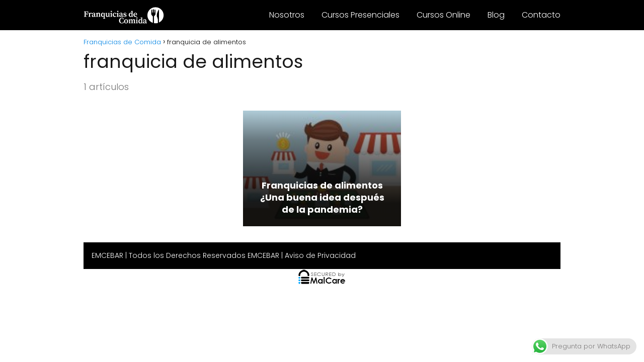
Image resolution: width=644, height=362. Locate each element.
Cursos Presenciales (360, 15)
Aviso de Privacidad (320, 255)
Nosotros (287, 15)
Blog (496, 15)
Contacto (541, 15)
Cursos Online (444, 15)
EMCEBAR (107, 255)
